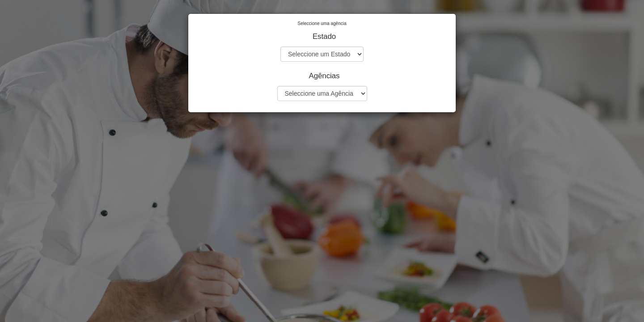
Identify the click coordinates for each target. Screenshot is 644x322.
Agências (324, 76)
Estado (324, 36)
